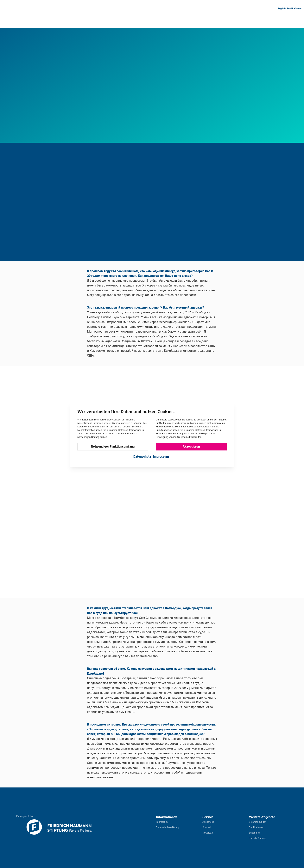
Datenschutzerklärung (167, 827)
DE (261, 22)
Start (91, 23)
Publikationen (256, 827)
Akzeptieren (191, 446)
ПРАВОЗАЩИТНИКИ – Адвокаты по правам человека (165, 23)
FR (289, 22)
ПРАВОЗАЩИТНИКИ (115, 23)
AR (251, 22)
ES (280, 22)
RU (299, 22)
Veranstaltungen (258, 822)
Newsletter (208, 833)
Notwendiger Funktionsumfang (113, 446)
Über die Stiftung (258, 838)
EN (270, 22)
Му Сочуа (210, 23)
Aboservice (208, 822)
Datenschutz (142, 457)
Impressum (162, 822)
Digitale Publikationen (290, 9)
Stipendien (254, 833)
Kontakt (207, 827)
